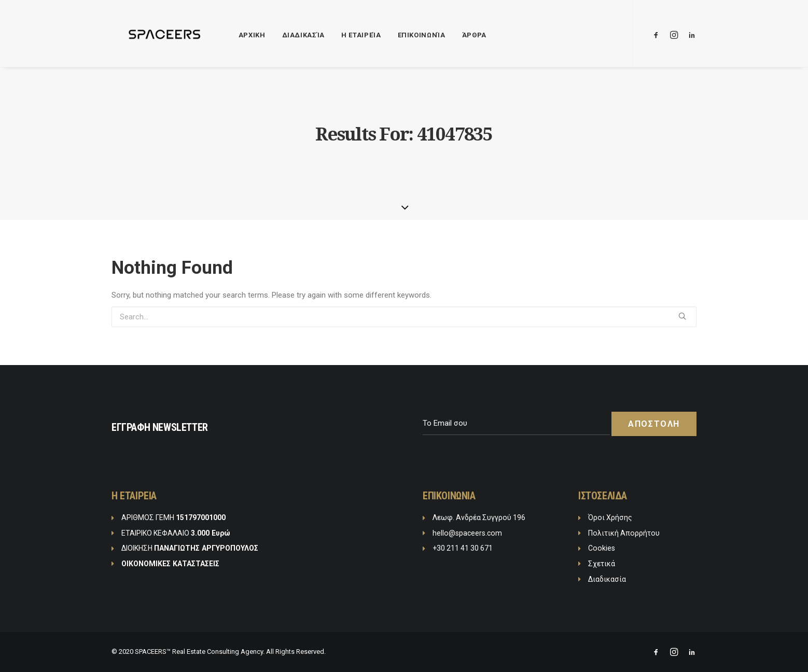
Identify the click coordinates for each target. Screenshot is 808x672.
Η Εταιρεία (344, 35)
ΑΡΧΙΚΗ (235, 35)
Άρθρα (457, 35)
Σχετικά (602, 564)
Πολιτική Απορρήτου (624, 533)
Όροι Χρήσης (610, 517)
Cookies (602, 548)
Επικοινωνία (405, 35)
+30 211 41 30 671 (463, 548)
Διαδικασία (287, 35)
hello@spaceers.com (467, 533)
